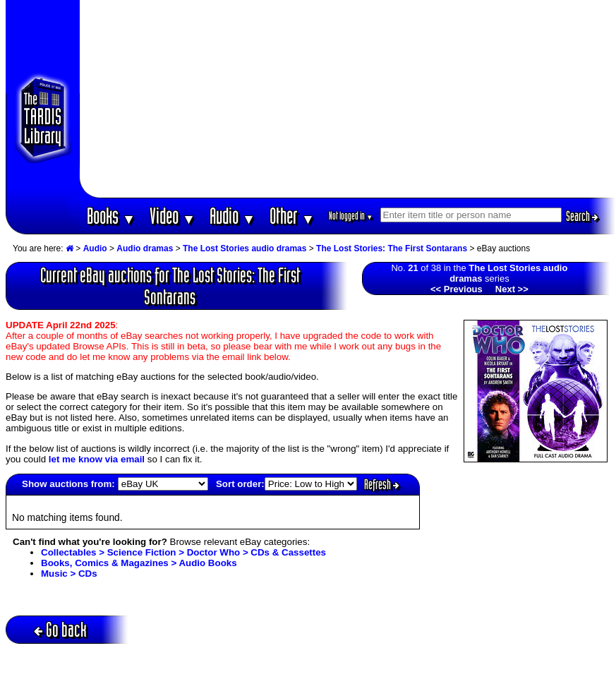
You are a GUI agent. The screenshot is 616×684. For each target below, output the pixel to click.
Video (173, 216)
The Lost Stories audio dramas (244, 248)
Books (111, 216)
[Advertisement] (348, 99)
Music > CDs (69, 574)
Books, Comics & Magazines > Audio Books (139, 563)
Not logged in (351, 216)
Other (292, 216)
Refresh (382, 484)
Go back (60, 629)
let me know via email (97, 459)
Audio (232, 216)
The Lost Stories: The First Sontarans (392, 248)
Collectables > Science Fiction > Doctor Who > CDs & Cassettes (183, 552)
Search (582, 216)
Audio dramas (145, 248)
